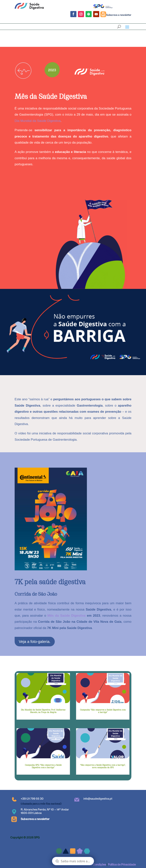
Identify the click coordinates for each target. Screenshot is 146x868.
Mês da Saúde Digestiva (66, 616)
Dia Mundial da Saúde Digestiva (38, 121)
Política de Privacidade (122, 865)
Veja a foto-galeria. (35, 642)
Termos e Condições (94, 865)
